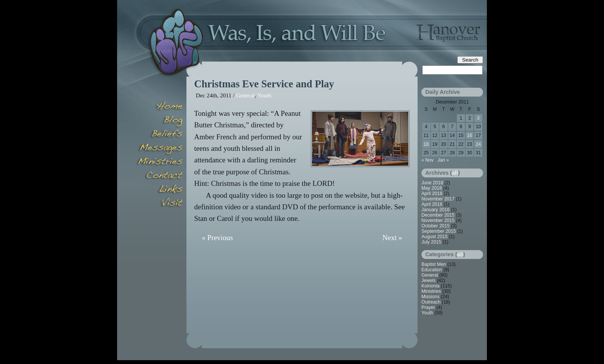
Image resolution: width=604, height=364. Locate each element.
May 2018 (432, 188)
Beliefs (159, 135)
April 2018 (432, 194)
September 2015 (439, 231)
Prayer (428, 307)
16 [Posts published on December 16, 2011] (469, 135)
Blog (159, 121)
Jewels (429, 281)
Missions (430, 297)
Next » (392, 238)
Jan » (443, 160)
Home (159, 107)
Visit (159, 204)
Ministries (431, 291)
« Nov (428, 160)
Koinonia (430, 286)
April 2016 (432, 204)
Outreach (431, 302)
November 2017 (438, 199)
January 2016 (435, 210)
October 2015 (435, 226)
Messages (159, 149)
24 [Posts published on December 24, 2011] (478, 144)
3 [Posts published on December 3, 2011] (478, 118)
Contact (159, 176)
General (245, 95)
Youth (264, 95)
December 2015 (438, 215)
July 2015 (431, 242)
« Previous (217, 238)
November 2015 (438, 220)
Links (159, 190)
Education (432, 270)
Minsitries (159, 162)
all (455, 173)
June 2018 (432, 183)
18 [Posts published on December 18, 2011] (426, 144)
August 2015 (435, 237)
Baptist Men (434, 264)
